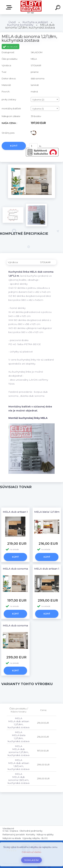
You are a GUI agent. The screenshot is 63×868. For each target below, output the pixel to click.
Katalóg (10, 7)
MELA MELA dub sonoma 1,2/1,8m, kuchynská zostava (19, 751)
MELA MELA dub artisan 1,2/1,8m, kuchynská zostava (19, 723)
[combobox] (45, 99)
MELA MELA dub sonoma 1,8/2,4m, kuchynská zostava (19, 778)
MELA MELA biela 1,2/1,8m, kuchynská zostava (19, 737)
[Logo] (31, 7)
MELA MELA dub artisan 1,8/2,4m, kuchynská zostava (19, 765)
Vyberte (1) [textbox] (38, 109)
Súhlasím (32, 860)
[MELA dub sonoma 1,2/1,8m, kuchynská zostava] (32, 166)
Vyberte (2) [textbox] (38, 100)
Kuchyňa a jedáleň (35, 22)
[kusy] (33, 146)
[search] (58, 8)
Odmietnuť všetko (32, 852)
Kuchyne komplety (20, 25)
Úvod (12, 22)
